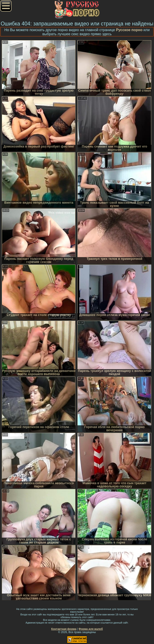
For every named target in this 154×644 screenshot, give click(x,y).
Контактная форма (64, 629)
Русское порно (129, 30)
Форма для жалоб (91, 629)
